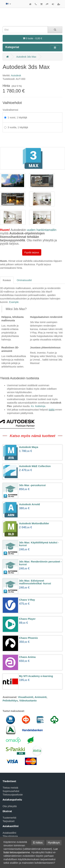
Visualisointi (26, 697)
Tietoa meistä (10, 788)
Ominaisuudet (24, 280)
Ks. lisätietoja (38, 406)
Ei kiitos (38, 843)
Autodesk (16, 75)
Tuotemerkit (9, 818)
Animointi (41, 697)
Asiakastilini (9, 833)
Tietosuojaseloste (13, 795)
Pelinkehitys (10, 700)
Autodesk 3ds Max (26, 57)
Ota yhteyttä (10, 806)
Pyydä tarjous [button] (32, 252)
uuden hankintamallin (42, 230)
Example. (14, 302)
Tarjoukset (8, 821)
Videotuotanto (28, 700)
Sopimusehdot (11, 791)
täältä (51, 410)
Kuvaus (7, 280)
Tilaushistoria (10, 836)
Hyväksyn (54, 843)
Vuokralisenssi (10, 110)
